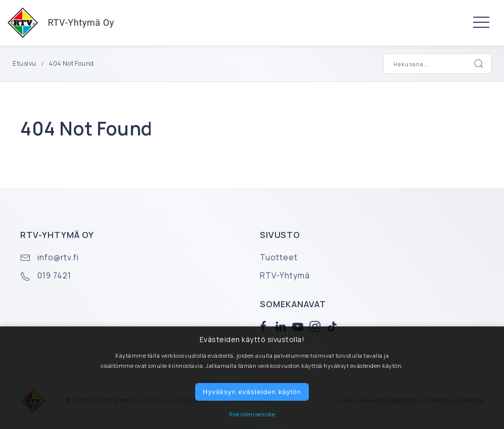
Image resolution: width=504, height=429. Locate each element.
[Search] (479, 64)
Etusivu (25, 63)
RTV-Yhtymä (285, 276)
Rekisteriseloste (252, 414)
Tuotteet (279, 257)
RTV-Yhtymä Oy (57, 23)
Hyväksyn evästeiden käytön (252, 392)
